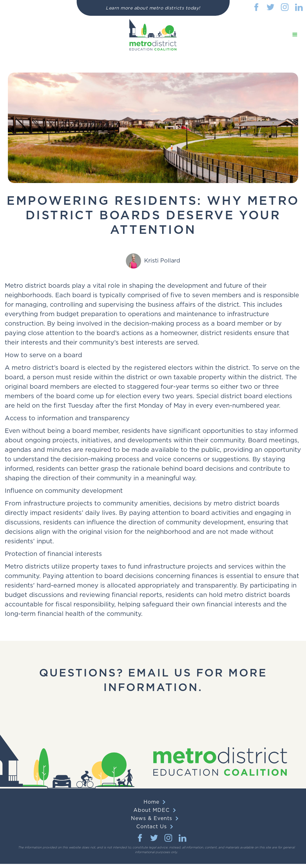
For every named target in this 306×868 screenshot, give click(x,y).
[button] (295, 35)
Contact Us (152, 827)
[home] (153, 35)
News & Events (152, 818)
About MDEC (152, 810)
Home (151, 802)
